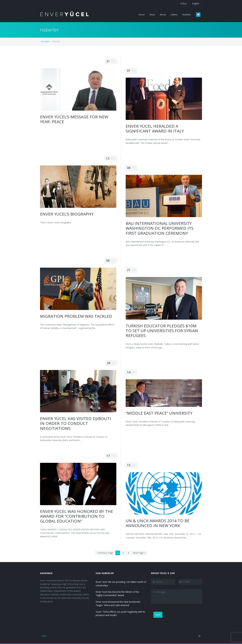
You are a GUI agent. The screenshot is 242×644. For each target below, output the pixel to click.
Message (177, 596)
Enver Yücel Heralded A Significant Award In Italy (155, 129)
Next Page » (139, 553)
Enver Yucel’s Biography (67, 214)
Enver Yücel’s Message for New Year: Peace (74, 119)
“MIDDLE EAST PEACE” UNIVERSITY (159, 413)
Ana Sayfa (45, 41)
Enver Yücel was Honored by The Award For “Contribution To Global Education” (77, 516)
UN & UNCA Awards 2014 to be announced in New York (158, 523)
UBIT (44, 636)
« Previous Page (105, 553)
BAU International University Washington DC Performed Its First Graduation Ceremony (160, 228)
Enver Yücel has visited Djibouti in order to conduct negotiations (75, 423)
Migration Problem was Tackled (76, 316)
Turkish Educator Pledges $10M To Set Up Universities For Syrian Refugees (162, 331)
